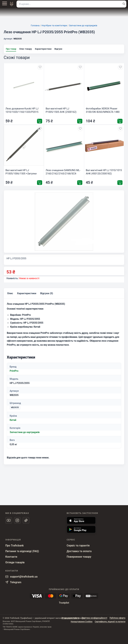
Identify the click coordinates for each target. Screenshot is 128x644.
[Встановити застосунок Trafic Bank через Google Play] (81, 529)
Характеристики (43, 49)
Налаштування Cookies (81, 622)
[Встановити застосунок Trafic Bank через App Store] (81, 520)
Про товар (11, 49)
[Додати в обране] (40, 67)
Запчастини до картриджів (83, 25)
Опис (10, 295)
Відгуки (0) (46, 295)
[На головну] (11, 4)
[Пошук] (124, 4)
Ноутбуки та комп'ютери (54, 25)
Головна (35, 25)
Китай (13, 422)
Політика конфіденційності (94, 618)
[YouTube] (9, 520)
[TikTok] (26, 520)
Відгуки (58, 49)
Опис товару (25, 49)
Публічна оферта (117, 618)
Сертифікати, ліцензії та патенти (110, 622)
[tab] (10, 295)
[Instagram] (17, 520)
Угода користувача (70, 618)
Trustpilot (64, 603)
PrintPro (14, 373)
